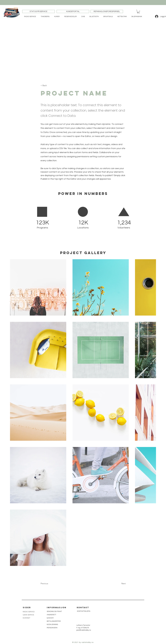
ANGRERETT (51, 615)
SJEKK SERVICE (28, 615)
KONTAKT (26, 618)
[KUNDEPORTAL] (73, 11)
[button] (138, 12)
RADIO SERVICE (29, 612)
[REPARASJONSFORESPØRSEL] (107, 11)
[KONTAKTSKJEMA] (84, 611)
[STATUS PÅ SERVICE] (38, 11)
